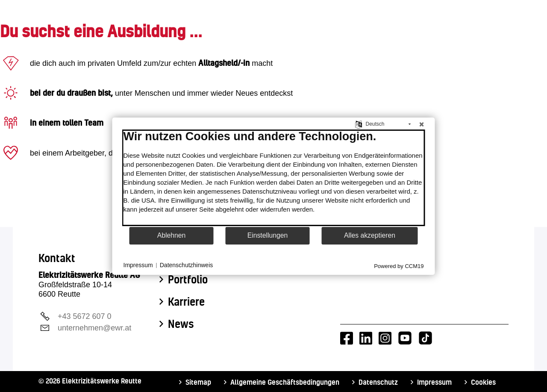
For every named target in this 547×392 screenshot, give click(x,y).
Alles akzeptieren (370, 235)
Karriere (186, 302)
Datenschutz (378, 382)
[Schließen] (422, 124)
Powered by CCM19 (399, 266)
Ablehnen (172, 235)
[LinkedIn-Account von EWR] (366, 338)
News (181, 324)
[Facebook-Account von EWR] (347, 338)
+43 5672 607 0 (85, 316)
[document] (274, 177)
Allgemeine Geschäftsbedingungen (285, 382)
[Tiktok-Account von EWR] (425, 338)
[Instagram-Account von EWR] (385, 338)
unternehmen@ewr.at (94, 328)
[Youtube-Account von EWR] (405, 338)
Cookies (483, 382)
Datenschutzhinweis (187, 265)
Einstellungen (268, 235)
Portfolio (188, 280)
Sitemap (198, 382)
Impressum (434, 382)
